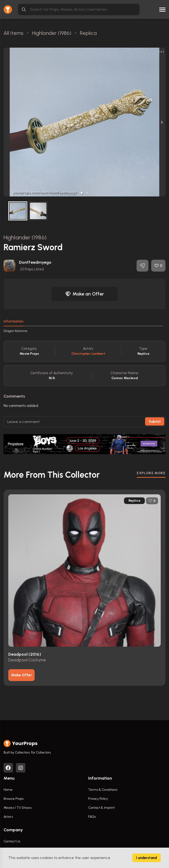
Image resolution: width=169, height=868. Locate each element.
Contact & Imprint (102, 808)
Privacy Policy (98, 799)
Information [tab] (13, 321)
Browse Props (14, 799)
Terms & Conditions (103, 790)
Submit (155, 422)
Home (8, 790)
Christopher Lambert (88, 354)
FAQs (92, 817)
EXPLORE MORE (151, 473)
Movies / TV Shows (18, 808)
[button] (82, 193)
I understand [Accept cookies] (146, 858)
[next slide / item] (162, 122)
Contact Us (12, 841)
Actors (8, 817)
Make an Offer (85, 294)
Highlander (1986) (25, 237)
